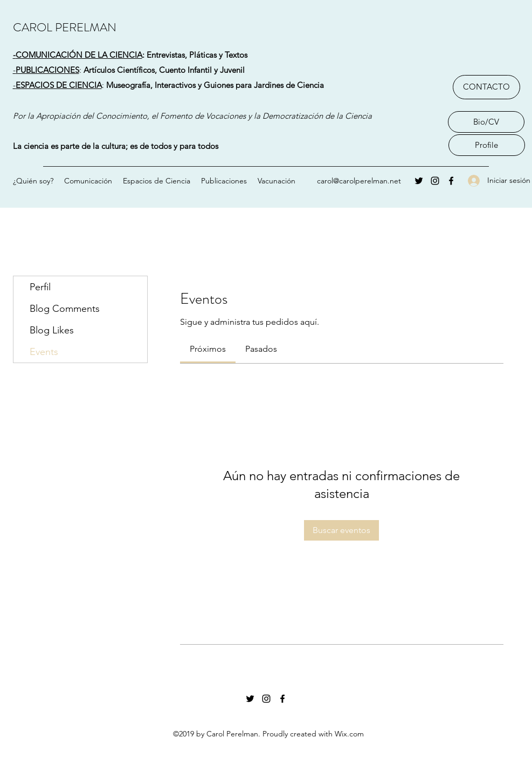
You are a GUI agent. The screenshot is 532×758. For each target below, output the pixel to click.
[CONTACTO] (486, 87)
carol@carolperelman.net (359, 181)
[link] (208, 349)
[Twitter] (419, 181)
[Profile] (487, 145)
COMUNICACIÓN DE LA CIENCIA (79, 55)
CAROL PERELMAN (65, 27)
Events (44, 352)
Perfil (40, 287)
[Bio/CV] (486, 122)
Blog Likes (52, 330)
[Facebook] (451, 181)
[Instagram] (435, 181)
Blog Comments (65, 309)
